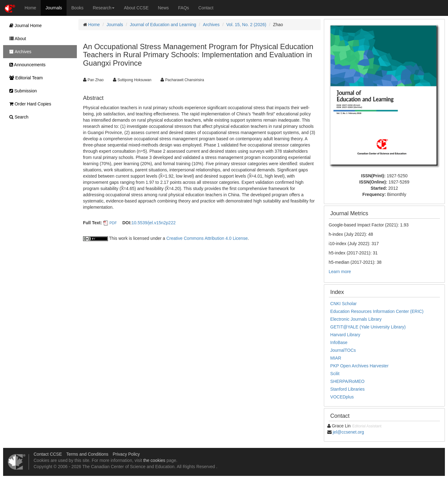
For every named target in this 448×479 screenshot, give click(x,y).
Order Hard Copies (29, 104)
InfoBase (339, 342)
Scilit (335, 374)
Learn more (340, 272)
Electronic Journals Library (356, 319)
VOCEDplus (342, 397)
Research (104, 8)
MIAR (336, 358)
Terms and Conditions (87, 454)
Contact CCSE (48, 454)
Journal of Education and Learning (163, 25)
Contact (206, 8)
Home (30, 8)
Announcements (26, 65)
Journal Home (24, 26)
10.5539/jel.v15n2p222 (154, 223)
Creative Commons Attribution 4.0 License (207, 238)
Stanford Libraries (348, 389)
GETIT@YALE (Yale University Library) (368, 327)
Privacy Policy (126, 454)
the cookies (154, 460)
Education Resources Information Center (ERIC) (377, 311)
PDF (113, 223)
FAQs (184, 8)
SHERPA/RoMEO (348, 381)
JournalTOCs (343, 350)
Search (17, 117)
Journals (54, 8)
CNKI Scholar (344, 304)
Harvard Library (345, 335)
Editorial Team (24, 78)
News (163, 8)
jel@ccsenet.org (348, 432)
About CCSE (136, 8)
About (16, 39)
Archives (211, 25)
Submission (21, 91)
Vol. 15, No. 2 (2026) (246, 25)
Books (77, 8)
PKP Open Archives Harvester (359, 366)
